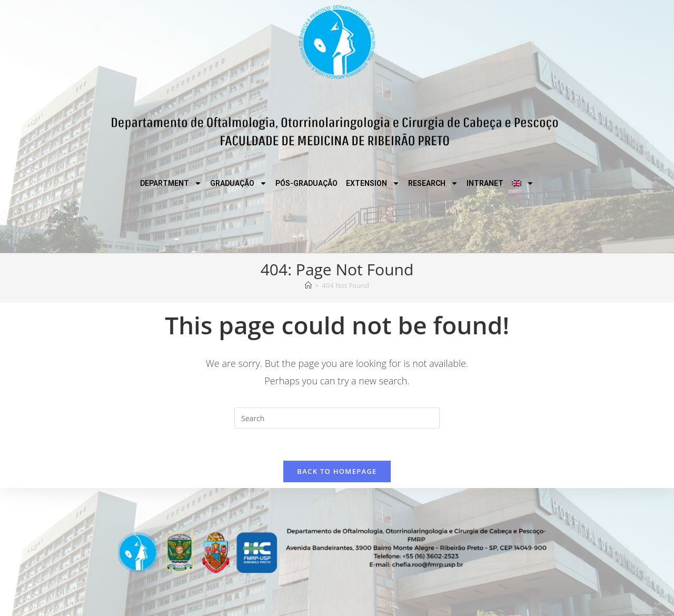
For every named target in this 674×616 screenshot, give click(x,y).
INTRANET (485, 183)
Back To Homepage (337, 471)
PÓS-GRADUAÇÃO (306, 183)
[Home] (308, 285)
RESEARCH (433, 183)
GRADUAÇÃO (239, 183)
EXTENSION (373, 183)
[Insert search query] (337, 418)
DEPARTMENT (171, 183)
